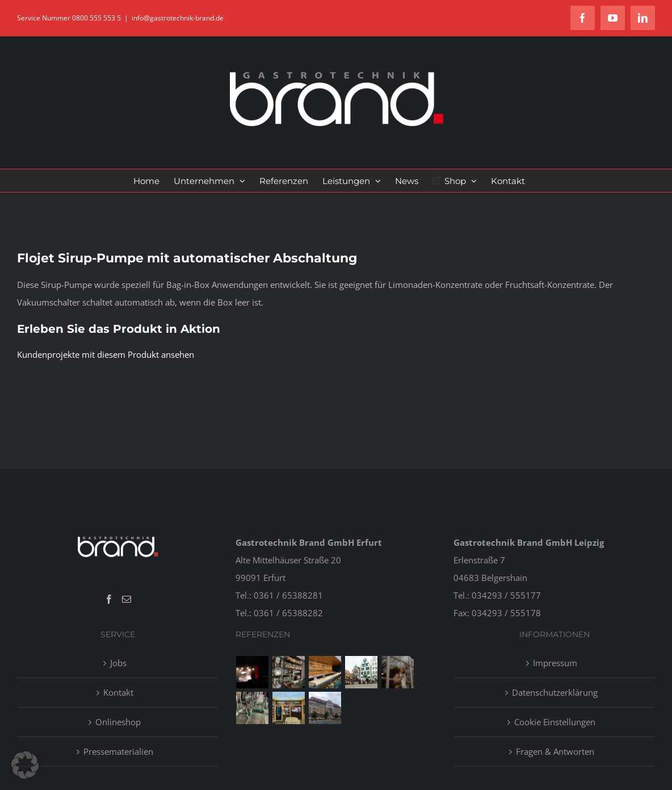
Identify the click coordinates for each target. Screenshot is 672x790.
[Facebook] (109, 599)
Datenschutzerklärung (555, 692)
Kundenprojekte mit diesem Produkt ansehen (106, 354)
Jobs (118, 663)
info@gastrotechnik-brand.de (178, 18)
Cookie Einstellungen (555, 722)
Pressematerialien (118, 751)
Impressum (555, 663)
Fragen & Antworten (555, 751)
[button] (25, 765)
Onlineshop (118, 722)
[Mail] (127, 599)
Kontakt (118, 692)
